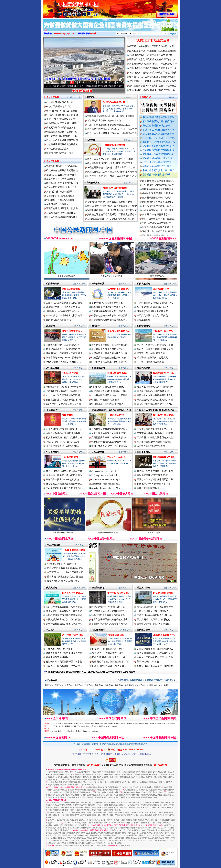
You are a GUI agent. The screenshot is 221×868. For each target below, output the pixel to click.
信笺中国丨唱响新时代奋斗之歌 (108, 649)
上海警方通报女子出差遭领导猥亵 (63, 345)
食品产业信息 (54, 545)
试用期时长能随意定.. (118, 289)
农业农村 (50, 630)
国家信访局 (170, 724)
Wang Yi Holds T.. (117, 457)
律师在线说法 (98, 284)
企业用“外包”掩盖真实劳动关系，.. (109, 303)
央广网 (73, 726)
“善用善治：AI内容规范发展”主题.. (63, 311)
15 (121, 82)
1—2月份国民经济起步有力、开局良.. (110, 395)
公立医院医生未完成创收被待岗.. (159, 138)
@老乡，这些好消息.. (118, 331)
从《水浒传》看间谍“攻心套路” (57, 86)
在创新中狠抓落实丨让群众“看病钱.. (155, 649)
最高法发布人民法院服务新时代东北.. (155, 395)
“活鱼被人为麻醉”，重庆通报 (61, 564)
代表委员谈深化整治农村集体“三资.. (109, 358)
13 (114, 82)
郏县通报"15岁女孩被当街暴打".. (159, 142)
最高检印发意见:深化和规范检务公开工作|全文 (152, 59)
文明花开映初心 (116, 635)
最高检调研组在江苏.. (164, 373)
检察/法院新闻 (144, 368)
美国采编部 (79, 685)
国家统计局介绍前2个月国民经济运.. (109, 391)
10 (102, 82)
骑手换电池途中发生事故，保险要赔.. (110, 315)
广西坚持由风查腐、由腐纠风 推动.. (109, 437)
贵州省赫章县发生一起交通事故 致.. (64, 349)
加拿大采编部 (164, 685)
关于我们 (77, 744)
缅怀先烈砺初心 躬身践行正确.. (62, 136)
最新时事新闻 (53, 161)
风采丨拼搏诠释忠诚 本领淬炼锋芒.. (110, 666)
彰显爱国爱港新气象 (163, 593)
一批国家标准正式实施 (114, 145)
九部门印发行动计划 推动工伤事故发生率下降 (152, 90)
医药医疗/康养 (144, 630)
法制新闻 (91, 140)
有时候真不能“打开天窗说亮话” (153, 475)
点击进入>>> (96, 34)
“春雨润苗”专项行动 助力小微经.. (108, 387)
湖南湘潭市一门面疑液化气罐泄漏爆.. (65, 353)
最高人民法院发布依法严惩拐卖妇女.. (155, 387)
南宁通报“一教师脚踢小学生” (157, 175)
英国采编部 (99, 685)
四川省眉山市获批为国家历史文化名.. (155, 437)
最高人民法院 (85, 724)
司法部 (142, 724)
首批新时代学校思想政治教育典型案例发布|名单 (153, 64)
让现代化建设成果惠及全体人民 (62, 208)
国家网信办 (150, 724)
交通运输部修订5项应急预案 (60, 196)
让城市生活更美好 (116, 415)
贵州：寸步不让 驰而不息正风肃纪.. (109, 446)
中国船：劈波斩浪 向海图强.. (106, 400)
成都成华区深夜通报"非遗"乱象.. (159, 154)
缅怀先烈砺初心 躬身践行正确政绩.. (64, 433)
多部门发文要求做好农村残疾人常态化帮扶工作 (153, 68)
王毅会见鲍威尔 (70, 457)
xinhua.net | (87, 731)
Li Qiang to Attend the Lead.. (105, 475)
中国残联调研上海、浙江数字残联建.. (65, 619)
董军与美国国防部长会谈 (149, 488)
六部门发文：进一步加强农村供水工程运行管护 (153, 73)
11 (106, 82)
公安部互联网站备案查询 (99, 726)
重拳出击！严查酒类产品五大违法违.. (66, 577)
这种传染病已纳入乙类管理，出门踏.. (155, 657)
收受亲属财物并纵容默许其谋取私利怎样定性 (110, 202)
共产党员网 (57, 724)
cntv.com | (96, 731)
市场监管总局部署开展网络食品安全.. (66, 568)
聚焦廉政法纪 (93, 183)
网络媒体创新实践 (71, 289)
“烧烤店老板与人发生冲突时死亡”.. (63, 362)
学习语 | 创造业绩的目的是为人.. (153, 358)
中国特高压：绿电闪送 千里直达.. (108, 404)
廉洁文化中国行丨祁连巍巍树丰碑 (86, 86)
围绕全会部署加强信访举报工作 (62, 183)
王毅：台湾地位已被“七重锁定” (153, 611)
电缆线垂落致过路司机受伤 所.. (62, 132)
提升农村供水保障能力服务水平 (62, 217)
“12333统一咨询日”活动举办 (60, 200)
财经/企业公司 (98, 368)
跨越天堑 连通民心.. (117, 373)
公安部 (129, 724)
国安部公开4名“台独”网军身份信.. (154, 624)
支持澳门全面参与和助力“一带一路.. (155, 615)
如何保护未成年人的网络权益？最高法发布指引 (153, 77)
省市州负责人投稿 (73, 97)
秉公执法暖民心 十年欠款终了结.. (153, 391)
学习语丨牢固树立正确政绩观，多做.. (155, 345)
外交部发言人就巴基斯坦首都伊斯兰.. (65, 484)
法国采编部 (129, 685)
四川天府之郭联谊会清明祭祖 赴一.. (64, 429)
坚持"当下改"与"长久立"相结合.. (62, 111)
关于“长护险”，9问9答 (148, 662)
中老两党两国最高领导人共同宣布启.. (65, 488)
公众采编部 (86, 744)
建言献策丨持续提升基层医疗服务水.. (110, 345)
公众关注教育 (98, 588)
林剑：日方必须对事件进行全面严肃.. (65, 471)
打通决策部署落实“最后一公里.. (62, 187)
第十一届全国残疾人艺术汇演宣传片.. (65, 624)
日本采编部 (89, 685)
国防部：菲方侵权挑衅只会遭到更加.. (155, 471)
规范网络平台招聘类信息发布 (61, 128)
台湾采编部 (69, 685)
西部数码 (113, 726)
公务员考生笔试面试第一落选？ (158, 166)
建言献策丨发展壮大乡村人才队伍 (108, 349)
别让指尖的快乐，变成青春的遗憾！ (64, 307)
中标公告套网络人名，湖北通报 (158, 170)
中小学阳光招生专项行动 (59, 106)
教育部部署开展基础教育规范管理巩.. (110, 619)
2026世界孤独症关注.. (164, 635)
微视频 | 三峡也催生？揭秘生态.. (153, 311)
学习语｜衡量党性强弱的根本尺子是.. (155, 349)
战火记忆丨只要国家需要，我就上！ (110, 653)
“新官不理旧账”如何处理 (115, 188)
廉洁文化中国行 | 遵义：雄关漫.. (153, 315)
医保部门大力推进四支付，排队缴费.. (155, 666)
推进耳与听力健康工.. (73, 593)
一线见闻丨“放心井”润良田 (59, 649)
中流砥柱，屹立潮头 (163, 331)
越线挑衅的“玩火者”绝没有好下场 (154, 484)
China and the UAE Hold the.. (105, 471)
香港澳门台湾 (143, 588)
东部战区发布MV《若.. (164, 457)
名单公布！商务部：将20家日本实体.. (65, 475)
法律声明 (95, 744)
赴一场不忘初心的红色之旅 (60, 102)
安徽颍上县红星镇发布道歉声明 (158, 233)
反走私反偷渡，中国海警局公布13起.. (65, 400)
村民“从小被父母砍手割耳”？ (157, 224)
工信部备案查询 (83, 726)
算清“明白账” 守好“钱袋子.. (60, 192)
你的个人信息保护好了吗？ (59, 320)
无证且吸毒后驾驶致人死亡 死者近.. (109, 311)
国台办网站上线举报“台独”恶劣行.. (154, 619)
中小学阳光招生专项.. (118, 593)
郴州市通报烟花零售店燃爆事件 (158, 117)
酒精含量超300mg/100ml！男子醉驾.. (64, 358)
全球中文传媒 (66, 8)
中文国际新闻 (53, 452)
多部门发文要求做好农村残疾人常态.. (65, 607)
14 (117, 82)
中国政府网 (108, 724)
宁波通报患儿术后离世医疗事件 (158, 146)
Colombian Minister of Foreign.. (106, 480)
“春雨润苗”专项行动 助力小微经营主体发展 (151, 55)
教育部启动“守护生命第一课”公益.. (109, 607)
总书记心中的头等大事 (114, 102)
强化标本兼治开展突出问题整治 (62, 115)
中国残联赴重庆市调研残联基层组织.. (65, 615)
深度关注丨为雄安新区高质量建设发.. (110, 433)
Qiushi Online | (58, 731)
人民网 (55, 726)
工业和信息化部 (120, 724)
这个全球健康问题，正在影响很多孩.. (155, 653)
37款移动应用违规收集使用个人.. (63, 144)
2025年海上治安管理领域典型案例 (63, 395)
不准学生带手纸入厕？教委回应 (158, 121)
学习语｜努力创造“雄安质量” (151, 353)
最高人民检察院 (97, 724)
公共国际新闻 (98, 452)
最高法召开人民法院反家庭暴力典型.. (155, 400)
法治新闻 (50, 326)
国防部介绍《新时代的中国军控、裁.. (155, 480)
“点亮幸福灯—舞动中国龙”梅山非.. (63, 442)
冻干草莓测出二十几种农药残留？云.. (66, 572)
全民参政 (96, 326)
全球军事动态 (143, 452)
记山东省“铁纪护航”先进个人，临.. (109, 657)
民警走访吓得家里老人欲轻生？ (158, 228)
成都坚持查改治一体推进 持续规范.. (155, 442)
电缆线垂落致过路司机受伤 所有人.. (109, 307)
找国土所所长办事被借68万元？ (158, 162)
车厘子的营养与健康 (75, 550)
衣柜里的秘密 (144, 320)
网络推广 (173, 97)
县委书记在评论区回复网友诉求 (158, 130)
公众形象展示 (99, 630)
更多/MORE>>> (130, 97)
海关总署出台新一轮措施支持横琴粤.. (155, 607)
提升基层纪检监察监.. (164, 415)
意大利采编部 (140, 685)
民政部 (135, 724)
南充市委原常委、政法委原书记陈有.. (155, 433)
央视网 (67, 726)
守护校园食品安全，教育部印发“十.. (109, 611)
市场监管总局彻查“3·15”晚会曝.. (63, 581)
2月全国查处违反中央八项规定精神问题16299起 (111, 219)
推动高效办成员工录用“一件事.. (62, 123)
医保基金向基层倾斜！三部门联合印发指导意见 (153, 86)
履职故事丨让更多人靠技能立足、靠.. (110, 353)
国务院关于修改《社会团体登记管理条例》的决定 (112, 176)
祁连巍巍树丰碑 (161, 289)
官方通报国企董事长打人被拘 (157, 158)
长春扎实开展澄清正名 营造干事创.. (109, 442)
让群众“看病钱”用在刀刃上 (60, 153)
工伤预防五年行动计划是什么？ (62, 213)
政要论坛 (91, 97)
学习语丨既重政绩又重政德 (150, 362)
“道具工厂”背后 (70, 373)
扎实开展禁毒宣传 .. (72, 331)
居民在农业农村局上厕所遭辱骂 (158, 134)
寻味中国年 (68, 415)
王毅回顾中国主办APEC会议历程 (62, 480)
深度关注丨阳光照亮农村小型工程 (63, 666)
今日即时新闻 (53, 97)
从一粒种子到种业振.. (73, 635)
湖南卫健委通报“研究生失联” (157, 126)
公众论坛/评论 (144, 326)
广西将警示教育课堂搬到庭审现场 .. (109, 429)
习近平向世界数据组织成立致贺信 (104, 120)
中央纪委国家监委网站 (70, 724)
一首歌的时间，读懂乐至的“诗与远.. (155, 303)
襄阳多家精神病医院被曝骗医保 (158, 150)
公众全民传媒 (53, 284)
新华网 (61, 726)
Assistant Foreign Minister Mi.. (105, 484)
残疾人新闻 (52, 588)
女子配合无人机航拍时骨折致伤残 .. (109, 320)
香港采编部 (59, 685)
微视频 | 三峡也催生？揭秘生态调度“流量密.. (121, 86)
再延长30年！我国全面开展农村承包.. (65, 662)
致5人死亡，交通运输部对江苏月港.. (64, 404)
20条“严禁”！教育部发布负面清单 (108, 615)
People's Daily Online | (73, 731)
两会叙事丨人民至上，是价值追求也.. (110, 362)
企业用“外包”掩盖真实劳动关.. (61, 119)
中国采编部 (49, 685)
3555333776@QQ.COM (64, 34)
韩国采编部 (119, 685)
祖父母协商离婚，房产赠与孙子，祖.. (65, 437)
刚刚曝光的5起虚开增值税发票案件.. (64, 387)
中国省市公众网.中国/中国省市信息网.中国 (112, 410)
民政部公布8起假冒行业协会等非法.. (64, 391)
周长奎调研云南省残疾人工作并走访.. (65, 611)
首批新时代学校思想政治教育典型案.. (110, 624)
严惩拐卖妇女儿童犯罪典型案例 (62, 140)
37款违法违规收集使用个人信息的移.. (65, 303)
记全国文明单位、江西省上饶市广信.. (111, 662)
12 (110, 82)
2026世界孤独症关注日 (58, 149)
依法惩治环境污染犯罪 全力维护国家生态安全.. (111, 163)
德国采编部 (109, 685)
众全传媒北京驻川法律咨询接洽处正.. (65, 315)
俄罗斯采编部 (152, 685)
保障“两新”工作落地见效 (58, 204)
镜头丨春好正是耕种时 (57, 657)
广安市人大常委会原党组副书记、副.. (155, 429)
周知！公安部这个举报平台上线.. (158, 220)
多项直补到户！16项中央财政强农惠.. (65, 653)
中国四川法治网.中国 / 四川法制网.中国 (156, 410)
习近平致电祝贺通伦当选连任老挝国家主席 (109, 125)
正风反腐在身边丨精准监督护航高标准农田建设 (153, 51)
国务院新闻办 (160, 724)
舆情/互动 (147, 97)
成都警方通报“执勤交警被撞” (151, 446)
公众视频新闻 (143, 284)
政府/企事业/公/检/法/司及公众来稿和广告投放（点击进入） (146, 680)
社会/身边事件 (53, 410)
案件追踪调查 (53, 368)
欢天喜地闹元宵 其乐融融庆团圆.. (63, 446)
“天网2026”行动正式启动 (152, 40)
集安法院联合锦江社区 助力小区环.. (155, 404)
